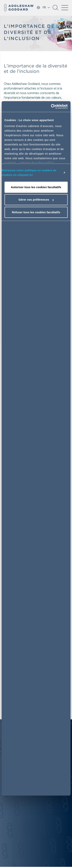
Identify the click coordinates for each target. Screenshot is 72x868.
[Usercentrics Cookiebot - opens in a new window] (51, 107)
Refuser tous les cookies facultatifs (36, 212)
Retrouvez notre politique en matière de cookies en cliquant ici (29, 173)
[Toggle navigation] (65, 8)
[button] (55, 9)
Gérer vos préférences (36, 200)
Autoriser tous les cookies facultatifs (36, 187)
